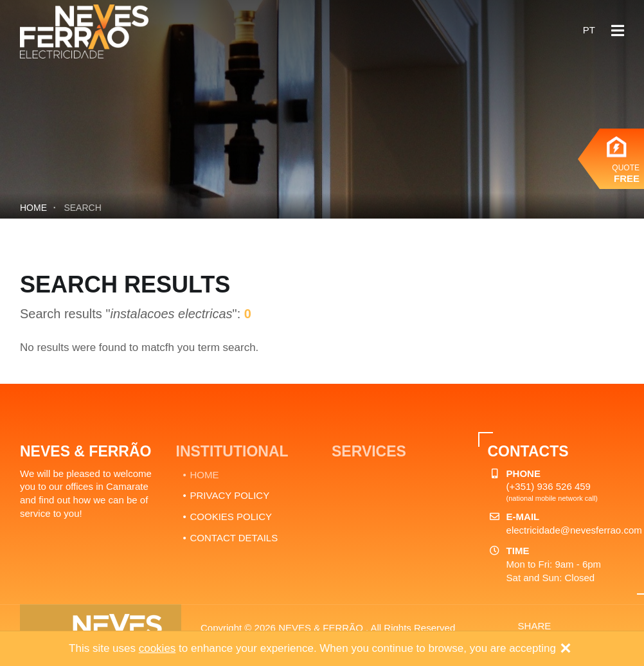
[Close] (566, 649)
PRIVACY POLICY (230, 495)
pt (589, 30)
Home (33, 208)
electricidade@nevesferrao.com (574, 530)
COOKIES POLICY (231, 517)
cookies (157, 648)
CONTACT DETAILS (234, 538)
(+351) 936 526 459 (549, 486)
